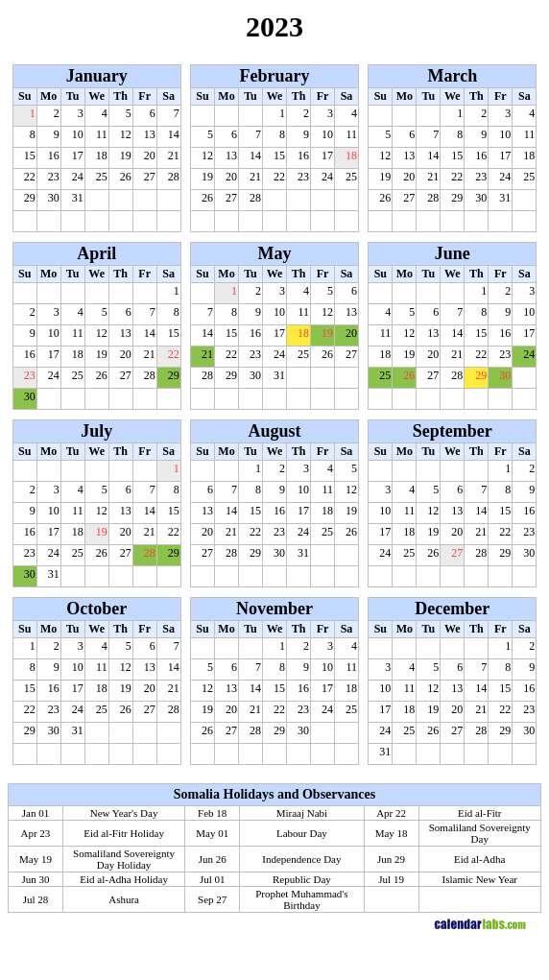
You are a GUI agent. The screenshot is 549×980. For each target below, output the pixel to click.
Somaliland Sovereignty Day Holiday (124, 859)
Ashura (124, 899)
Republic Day (302, 879)
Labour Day (302, 833)
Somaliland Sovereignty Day (480, 833)
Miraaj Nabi (302, 813)
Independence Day (301, 859)
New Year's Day (124, 813)
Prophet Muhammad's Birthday (301, 899)
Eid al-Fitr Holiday (124, 833)
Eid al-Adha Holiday (124, 879)
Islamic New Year (480, 879)
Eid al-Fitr (480, 813)
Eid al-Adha (479, 859)
